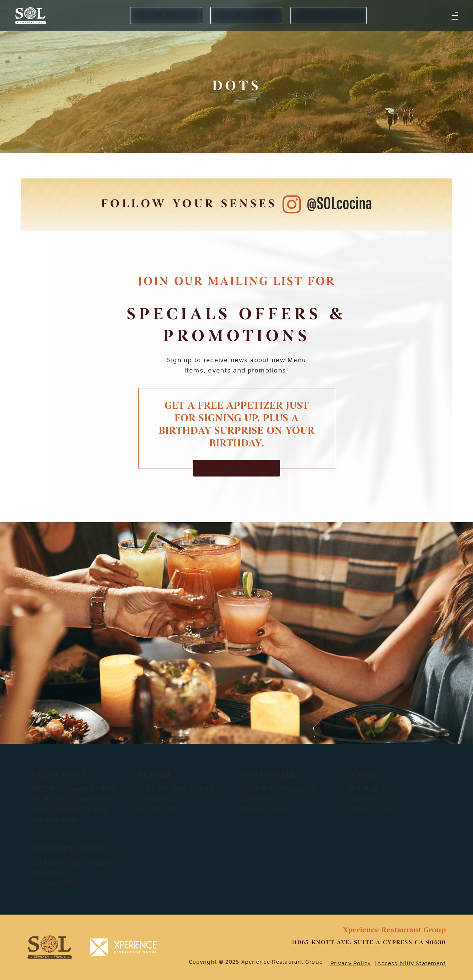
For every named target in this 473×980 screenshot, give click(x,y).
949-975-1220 (369, 810)
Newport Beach (69, 849)
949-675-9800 (55, 884)
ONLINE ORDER (246, 15)
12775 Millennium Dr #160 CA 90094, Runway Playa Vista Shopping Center (74, 799)
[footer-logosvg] (50, 947)
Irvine (362, 775)
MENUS (166, 15)
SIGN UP (237, 468)
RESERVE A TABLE (329, 15)
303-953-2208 (159, 810)
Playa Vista (59, 775)
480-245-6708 (265, 810)
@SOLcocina (339, 204)
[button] (455, 16)
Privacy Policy (351, 964)
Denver (154, 775)
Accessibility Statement (412, 964)
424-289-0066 (55, 820)
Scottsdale (269, 775)
